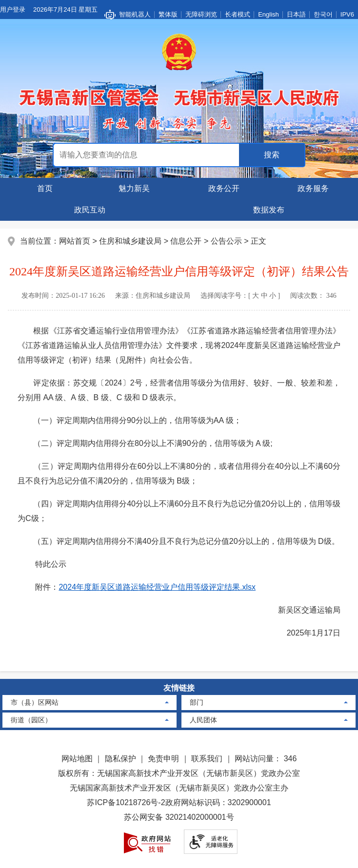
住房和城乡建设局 (130, 241)
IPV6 (347, 14)
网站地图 (77, 759)
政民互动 (90, 210)
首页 (45, 188)
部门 (197, 702)
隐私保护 (120, 759)
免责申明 (163, 759)
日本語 (296, 14)
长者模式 (238, 14)
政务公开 (224, 188)
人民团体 (203, 720)
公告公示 (226, 241)
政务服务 (313, 188)
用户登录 (13, 10)
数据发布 (269, 210)
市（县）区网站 (35, 702)
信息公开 (186, 241)
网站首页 (75, 241)
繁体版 (168, 14)
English (268, 14)
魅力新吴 (134, 188)
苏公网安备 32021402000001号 (179, 817)
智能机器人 (135, 14)
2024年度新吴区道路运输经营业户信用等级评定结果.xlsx (157, 587)
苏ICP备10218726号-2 (126, 802)
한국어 (323, 14)
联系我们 (207, 759)
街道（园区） (31, 720)
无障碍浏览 (201, 14)
